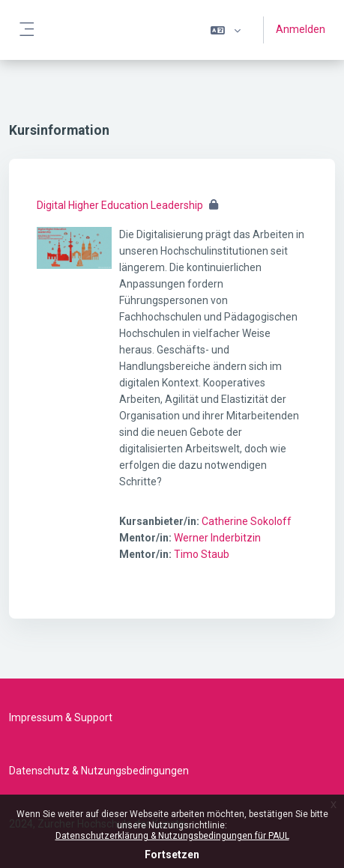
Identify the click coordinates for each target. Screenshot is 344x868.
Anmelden (301, 29)
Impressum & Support (61, 717)
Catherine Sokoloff (247, 521)
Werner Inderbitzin (217, 538)
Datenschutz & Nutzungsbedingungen (99, 771)
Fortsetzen (172, 855)
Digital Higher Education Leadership (120, 205)
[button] (226, 30)
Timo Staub (202, 554)
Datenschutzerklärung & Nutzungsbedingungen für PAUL (172, 836)
